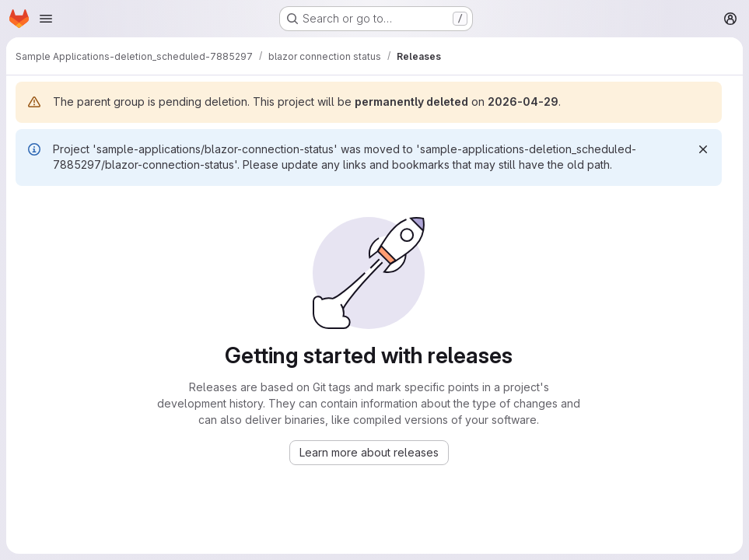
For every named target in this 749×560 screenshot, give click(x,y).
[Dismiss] (703, 149)
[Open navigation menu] (46, 19)
